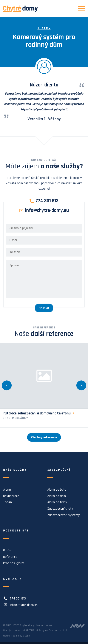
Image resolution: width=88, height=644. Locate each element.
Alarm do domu (57, 496)
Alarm (7, 490)
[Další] (81, 386)
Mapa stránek (44, 625)
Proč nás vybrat (14, 563)
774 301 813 (47, 201)
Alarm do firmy (57, 502)
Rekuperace (11, 496)
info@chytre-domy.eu (47, 211)
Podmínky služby (20, 636)
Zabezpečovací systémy (63, 515)
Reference (10, 557)
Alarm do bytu (57, 490)
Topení (8, 502)
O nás (7, 550)
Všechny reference (44, 437)
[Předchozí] (7, 386)
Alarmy (44, 28)
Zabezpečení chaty (60, 509)
